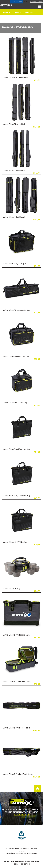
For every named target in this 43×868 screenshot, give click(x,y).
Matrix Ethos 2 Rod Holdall (14, 171)
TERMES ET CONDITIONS (21, 864)
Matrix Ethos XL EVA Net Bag (15, 542)
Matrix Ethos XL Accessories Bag (17, 310)
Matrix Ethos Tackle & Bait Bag (16, 356)
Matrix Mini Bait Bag (11, 588)
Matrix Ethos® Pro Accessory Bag (17, 681)
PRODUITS (6, 12)
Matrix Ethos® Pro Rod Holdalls (16, 728)
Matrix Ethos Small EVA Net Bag (16, 449)
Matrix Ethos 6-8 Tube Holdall (15, 78)
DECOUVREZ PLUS (21, 815)
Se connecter (17, 2)
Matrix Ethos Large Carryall (14, 263)
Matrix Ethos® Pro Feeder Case (16, 635)
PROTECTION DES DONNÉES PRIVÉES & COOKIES (21, 861)
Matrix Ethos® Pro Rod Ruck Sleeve (18, 774)
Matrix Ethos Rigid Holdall (14, 124)
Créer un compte (36, 2)
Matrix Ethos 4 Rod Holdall (14, 217)
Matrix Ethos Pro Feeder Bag (15, 403)
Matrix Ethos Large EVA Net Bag (17, 496)
